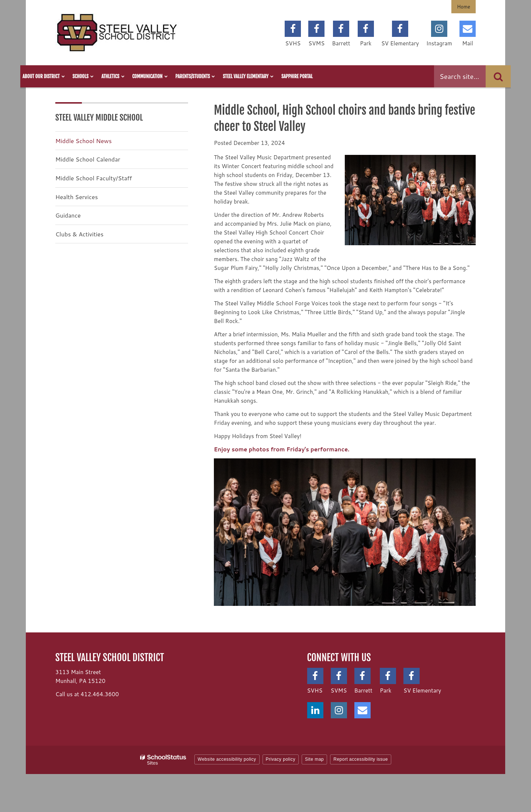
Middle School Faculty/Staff (94, 178)
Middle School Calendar (88, 159)
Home (464, 7)
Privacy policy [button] (281, 759)
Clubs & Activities (79, 234)
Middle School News (84, 141)
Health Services (77, 197)
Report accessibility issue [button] (361, 759)
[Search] (498, 76)
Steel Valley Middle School (99, 117)
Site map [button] (314, 759)
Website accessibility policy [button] (227, 759)
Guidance (68, 215)
